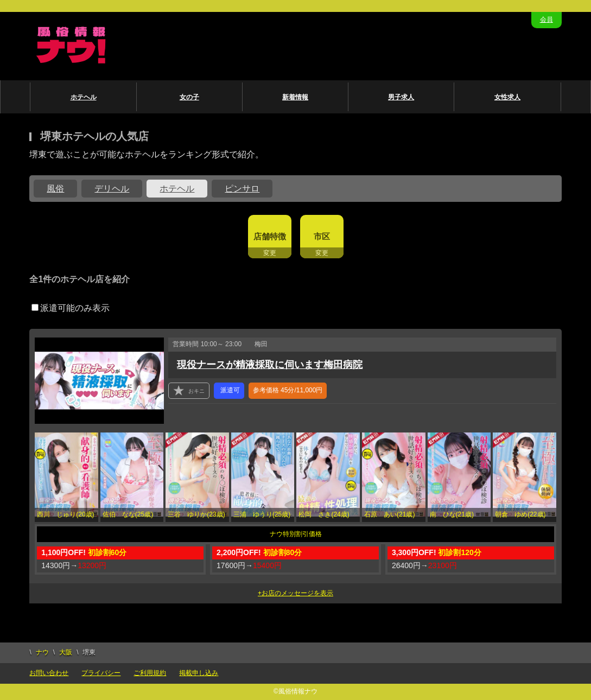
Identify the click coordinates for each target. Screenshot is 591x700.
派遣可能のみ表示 (71, 308)
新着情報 (295, 97)
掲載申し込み (199, 673)
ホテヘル (84, 97)
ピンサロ (242, 189)
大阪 (66, 652)
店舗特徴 (270, 236)
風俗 (55, 189)
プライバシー (101, 673)
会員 (546, 20)
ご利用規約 (150, 673)
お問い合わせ (49, 673)
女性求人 (507, 97)
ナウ (42, 652)
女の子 (189, 97)
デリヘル (112, 189)
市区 (322, 236)
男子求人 (401, 97)
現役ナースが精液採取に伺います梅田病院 (270, 365)
